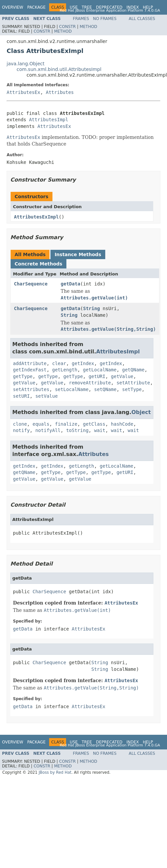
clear (59, 363)
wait (100, 430)
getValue (122, 376)
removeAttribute (90, 383)
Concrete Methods (39, 264)
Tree (87, 7)
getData (71, 284)
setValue (46, 396)
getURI (97, 376)
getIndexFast (30, 370)
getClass (94, 424)
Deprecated (109, 7)
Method (88, 27)
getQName (133, 370)
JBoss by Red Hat (55, 772)
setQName (105, 389)
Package (36, 7)
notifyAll (48, 430)
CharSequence (31, 284)
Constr (67, 27)
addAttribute (30, 363)
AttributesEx (23, 92)
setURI (21, 396)
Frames (81, 19)
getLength (65, 370)
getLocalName (100, 370)
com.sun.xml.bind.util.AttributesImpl (59, 69)
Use (74, 7)
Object (141, 412)
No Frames (105, 19)
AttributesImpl (48, 120)
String (91, 308)
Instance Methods (78, 254)
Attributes (60, 92)
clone (20, 424)
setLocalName (72, 389)
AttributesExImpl (36, 217)
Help (148, 7)
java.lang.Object (26, 64)
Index (133, 7)
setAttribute (133, 383)
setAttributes (31, 389)
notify (21, 430)
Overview (13, 7)
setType (132, 389)
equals (41, 424)
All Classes (142, 19)
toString (77, 430)
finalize (66, 424)
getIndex (83, 363)
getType (23, 376)
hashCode (122, 424)
